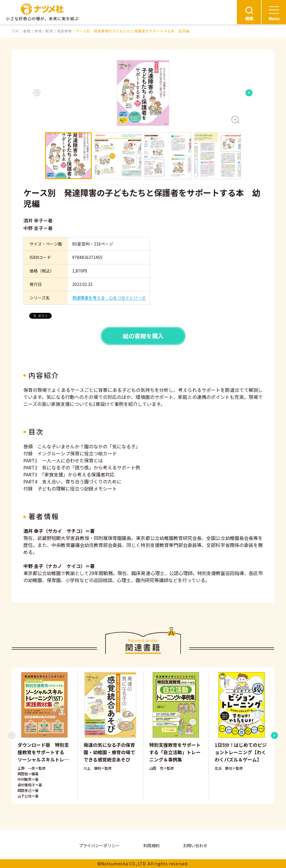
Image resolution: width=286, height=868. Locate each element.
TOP (15, 31)
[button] (143, 93)
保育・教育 (44, 31)
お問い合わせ (195, 845)
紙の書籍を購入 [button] (143, 336)
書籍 (27, 31)
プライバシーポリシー (99, 845)
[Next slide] (249, 93)
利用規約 (151, 845)
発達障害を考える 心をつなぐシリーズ (109, 298)
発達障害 (64, 31)
